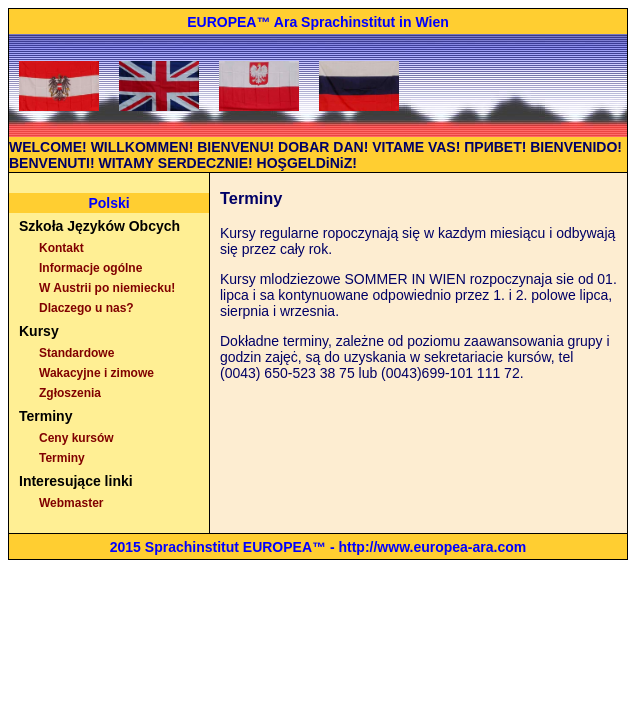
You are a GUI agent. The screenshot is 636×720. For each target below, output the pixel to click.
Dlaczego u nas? (86, 308)
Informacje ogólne (90, 268)
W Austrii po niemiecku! (107, 288)
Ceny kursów (76, 438)
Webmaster (71, 503)
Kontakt (61, 248)
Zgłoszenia (70, 393)
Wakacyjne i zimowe (96, 373)
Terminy (62, 458)
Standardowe (76, 353)
